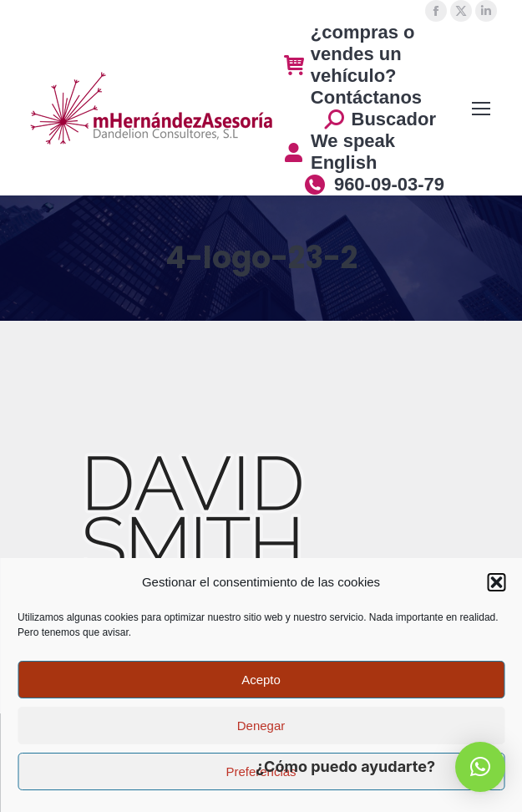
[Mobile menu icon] (481, 109)
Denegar (261, 726)
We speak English (340, 152)
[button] (496, 582)
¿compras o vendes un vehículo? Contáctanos (353, 65)
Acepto (261, 680)
